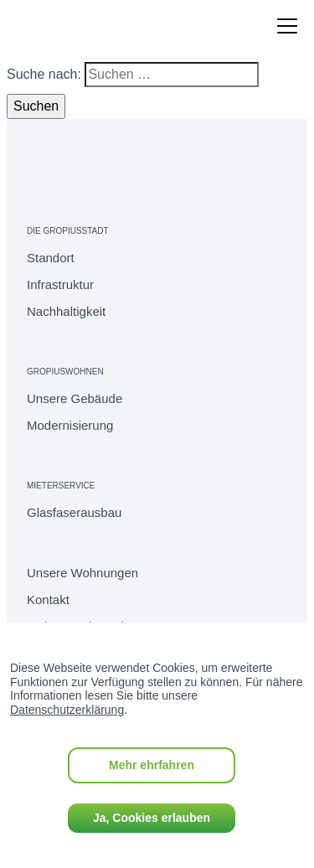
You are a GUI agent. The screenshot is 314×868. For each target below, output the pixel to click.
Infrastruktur (60, 284)
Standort (51, 258)
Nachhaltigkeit (66, 311)
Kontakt (48, 599)
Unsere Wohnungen (82, 573)
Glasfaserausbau (74, 512)
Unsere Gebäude (75, 398)
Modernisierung (70, 425)
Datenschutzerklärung (67, 710)
